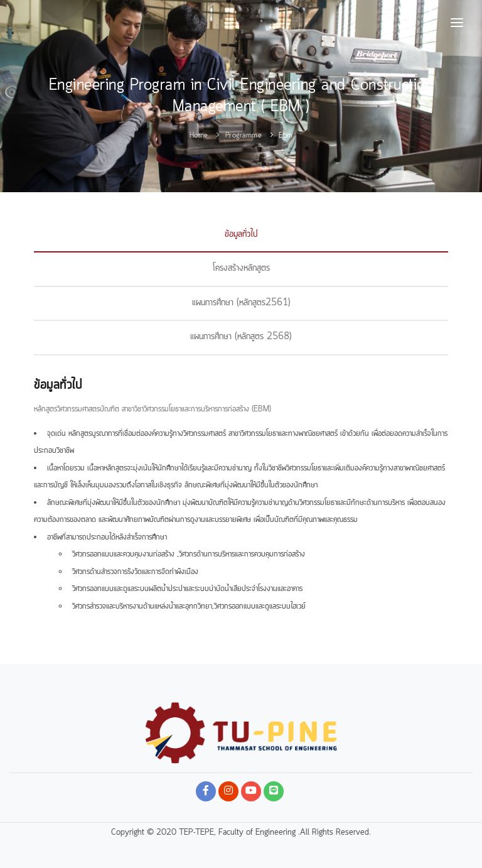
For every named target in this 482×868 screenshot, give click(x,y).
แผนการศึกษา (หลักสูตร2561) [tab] (241, 303)
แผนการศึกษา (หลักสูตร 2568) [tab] (241, 337)
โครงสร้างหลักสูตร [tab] (241, 268)
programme (244, 136)
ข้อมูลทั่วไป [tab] (241, 234)
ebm (286, 136)
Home (199, 136)
